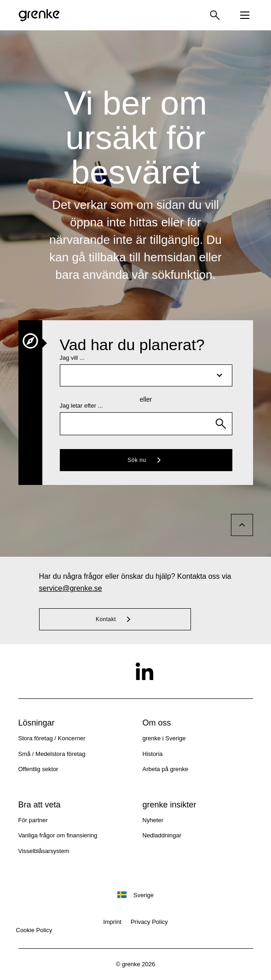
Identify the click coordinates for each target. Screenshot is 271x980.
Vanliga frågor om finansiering (58, 835)
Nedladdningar (162, 835)
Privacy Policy (149, 922)
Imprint (112, 922)
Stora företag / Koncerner (52, 738)
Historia (153, 754)
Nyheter (153, 820)
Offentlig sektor (38, 769)
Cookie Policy (34, 930)
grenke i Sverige (164, 738)
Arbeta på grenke (166, 769)
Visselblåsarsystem (44, 851)
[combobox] (146, 424)
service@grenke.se (71, 588)
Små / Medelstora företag (52, 754)
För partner (33, 820)
